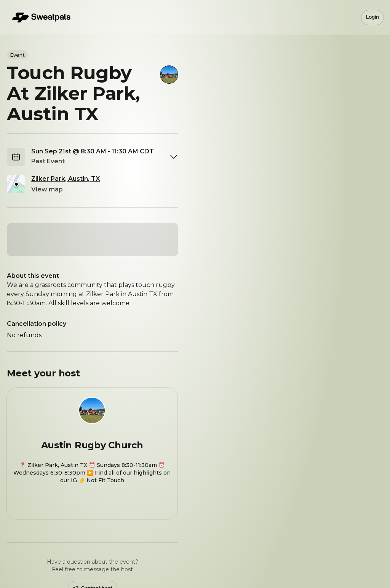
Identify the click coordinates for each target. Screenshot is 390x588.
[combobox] (105, 157)
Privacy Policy (221, 565)
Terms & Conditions (170, 565)
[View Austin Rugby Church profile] (92, 413)
